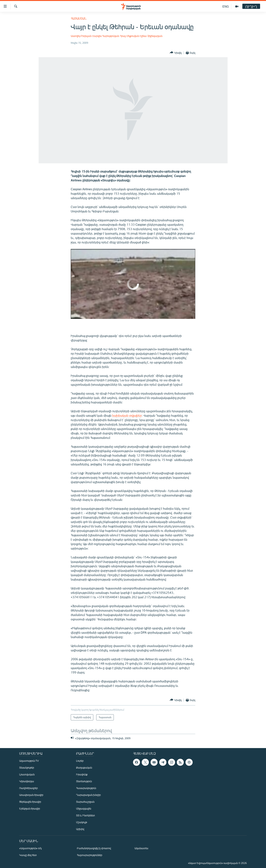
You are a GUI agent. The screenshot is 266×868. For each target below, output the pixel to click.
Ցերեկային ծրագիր (30, 802)
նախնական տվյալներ (127, 415)
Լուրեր (80, 761)
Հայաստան (79, 18)
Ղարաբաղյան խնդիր (88, 795)
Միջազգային (84, 808)
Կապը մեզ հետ (28, 855)
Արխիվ (80, 829)
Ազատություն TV (29, 761)
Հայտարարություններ (89, 855)
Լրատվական (27, 774)
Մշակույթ (82, 822)
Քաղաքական (84, 768)
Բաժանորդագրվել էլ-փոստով (94, 848)
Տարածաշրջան (85, 802)
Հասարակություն (86, 788)
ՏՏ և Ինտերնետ (86, 815)
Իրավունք (82, 774)
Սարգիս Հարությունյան (106, 36)
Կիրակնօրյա (27, 781)
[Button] (176, 53)
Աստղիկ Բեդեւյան (81, 36)
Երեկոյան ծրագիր (30, 808)
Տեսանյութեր (27, 768)
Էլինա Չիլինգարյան (151, 36)
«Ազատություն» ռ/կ (30, 848)
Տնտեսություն (84, 781)
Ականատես (141, 848)
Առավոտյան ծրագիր (31, 795)
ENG (226, 6)
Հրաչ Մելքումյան (129, 36)
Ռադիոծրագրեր (28, 788)
